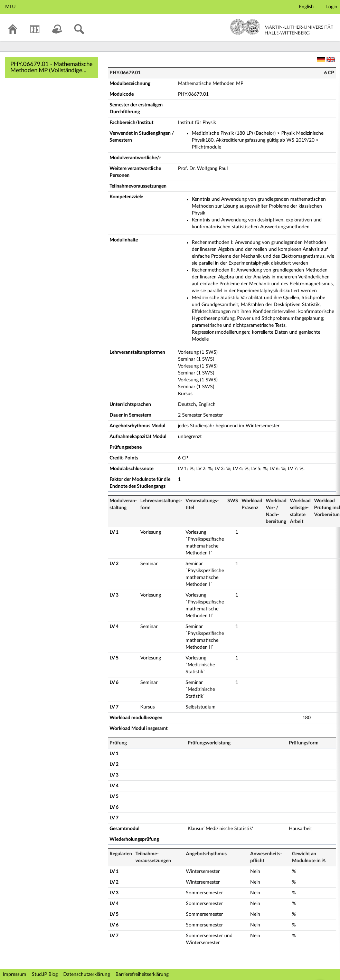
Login (332, 7)
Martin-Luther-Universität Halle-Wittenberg (282, 27)
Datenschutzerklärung (87, 974)
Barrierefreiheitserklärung (142, 974)
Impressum (15, 974)
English (306, 7)
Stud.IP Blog (45, 974)
